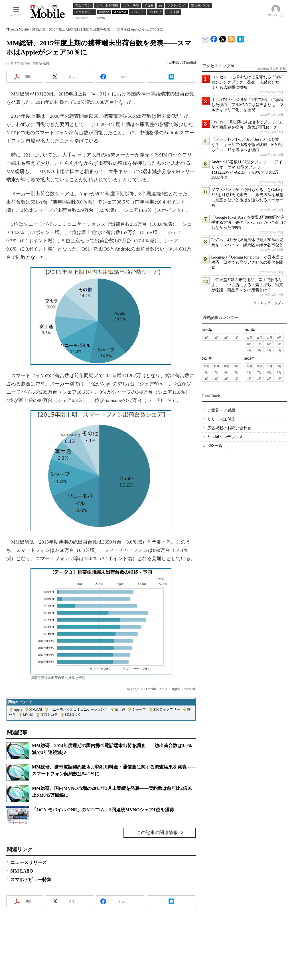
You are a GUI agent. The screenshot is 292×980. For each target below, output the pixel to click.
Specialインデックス (225, 437)
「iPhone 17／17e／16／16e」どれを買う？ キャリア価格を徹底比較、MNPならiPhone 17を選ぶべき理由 (248, 145)
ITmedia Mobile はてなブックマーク (241, 38)
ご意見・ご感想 (221, 410)
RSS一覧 (215, 446)
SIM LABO (22, 871)
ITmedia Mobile (17, 29)
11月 (259, 338)
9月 (279, 338)
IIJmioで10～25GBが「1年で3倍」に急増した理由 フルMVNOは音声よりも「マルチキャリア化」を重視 (247, 105)
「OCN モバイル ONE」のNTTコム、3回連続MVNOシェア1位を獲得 (103, 810)
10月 (269, 338)
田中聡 (174, 62)
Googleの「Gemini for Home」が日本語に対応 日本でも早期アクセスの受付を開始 (247, 262)
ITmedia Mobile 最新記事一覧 (232, 38)
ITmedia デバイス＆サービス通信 (205, 38)
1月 (237, 338)
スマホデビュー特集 (31, 880)
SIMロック (73, 715)
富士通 (120, 709)
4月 (207, 338)
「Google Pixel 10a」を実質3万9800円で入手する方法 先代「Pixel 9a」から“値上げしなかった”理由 (249, 222)
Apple (18, 709)
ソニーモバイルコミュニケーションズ (78, 709)
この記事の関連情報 (157, 832)
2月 (227, 338)
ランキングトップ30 (269, 303)
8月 (249, 344)
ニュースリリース (29, 862)
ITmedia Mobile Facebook (214, 38)
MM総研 (36, 709)
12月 (250, 338)
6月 (269, 344)
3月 (217, 338)
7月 (259, 344)
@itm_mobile (223, 38)
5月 (279, 344)
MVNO (28, 715)
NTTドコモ (49, 715)
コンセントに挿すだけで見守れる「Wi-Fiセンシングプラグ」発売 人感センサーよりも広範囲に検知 (248, 82)
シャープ (139, 709)
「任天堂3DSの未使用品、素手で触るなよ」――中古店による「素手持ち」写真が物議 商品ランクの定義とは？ (247, 285)
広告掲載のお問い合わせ (229, 428)
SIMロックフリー (167, 709)
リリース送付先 (221, 419)
